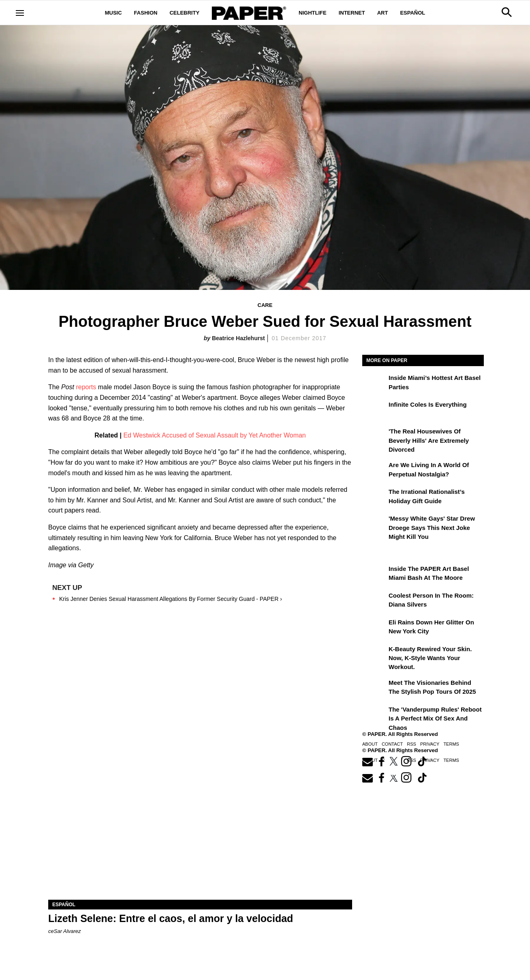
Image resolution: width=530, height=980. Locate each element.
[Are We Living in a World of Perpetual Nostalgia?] (374, 471)
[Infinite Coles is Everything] (374, 410)
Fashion (146, 13)
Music (113, 13)
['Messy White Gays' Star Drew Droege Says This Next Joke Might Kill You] (374, 524)
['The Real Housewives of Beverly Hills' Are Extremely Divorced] (374, 437)
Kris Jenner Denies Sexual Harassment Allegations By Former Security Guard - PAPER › (171, 599)
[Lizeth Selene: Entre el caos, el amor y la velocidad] (200, 824)
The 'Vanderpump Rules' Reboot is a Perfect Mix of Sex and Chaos (435, 718)
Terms (451, 744)
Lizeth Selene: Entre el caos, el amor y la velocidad (171, 918)
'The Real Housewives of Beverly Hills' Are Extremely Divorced (429, 440)
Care (265, 305)
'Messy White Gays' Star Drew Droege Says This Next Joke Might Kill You (432, 528)
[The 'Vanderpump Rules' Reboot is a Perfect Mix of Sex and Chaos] (374, 715)
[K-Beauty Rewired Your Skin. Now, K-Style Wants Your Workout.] (374, 655)
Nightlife (313, 13)
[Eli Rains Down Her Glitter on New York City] (374, 628)
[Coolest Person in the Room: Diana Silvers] (374, 601)
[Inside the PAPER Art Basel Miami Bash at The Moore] (374, 575)
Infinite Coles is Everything (428, 404)
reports (86, 387)
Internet (352, 13)
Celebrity (184, 13)
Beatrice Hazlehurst (238, 338)
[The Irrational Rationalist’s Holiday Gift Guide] (374, 498)
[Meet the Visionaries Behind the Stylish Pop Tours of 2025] (374, 688)
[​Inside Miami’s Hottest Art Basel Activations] (374, 384)
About (370, 744)
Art (383, 13)
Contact (392, 744)
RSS (411, 744)
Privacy (430, 744)
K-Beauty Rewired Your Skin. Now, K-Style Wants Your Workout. (430, 658)
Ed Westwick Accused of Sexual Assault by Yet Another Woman (214, 435)
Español (412, 13)
